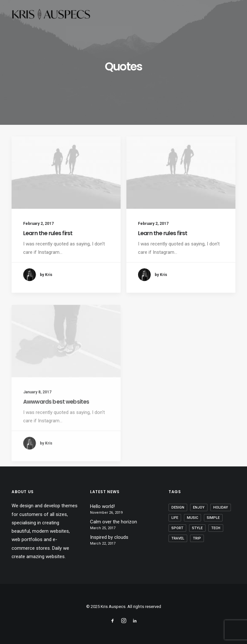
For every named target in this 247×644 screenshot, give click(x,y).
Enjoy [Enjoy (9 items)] (199, 507)
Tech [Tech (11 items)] (216, 528)
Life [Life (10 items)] (175, 518)
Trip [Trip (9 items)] (197, 538)
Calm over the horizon (114, 522)
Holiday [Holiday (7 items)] (221, 507)
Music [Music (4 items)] (192, 518)
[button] (66, 173)
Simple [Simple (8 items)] (213, 518)
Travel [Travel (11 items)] (178, 538)
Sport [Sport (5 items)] (177, 528)
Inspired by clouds (109, 537)
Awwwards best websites (56, 422)
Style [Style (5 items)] (197, 528)
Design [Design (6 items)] (178, 507)
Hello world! (102, 506)
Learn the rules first (48, 233)
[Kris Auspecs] (51, 15)
